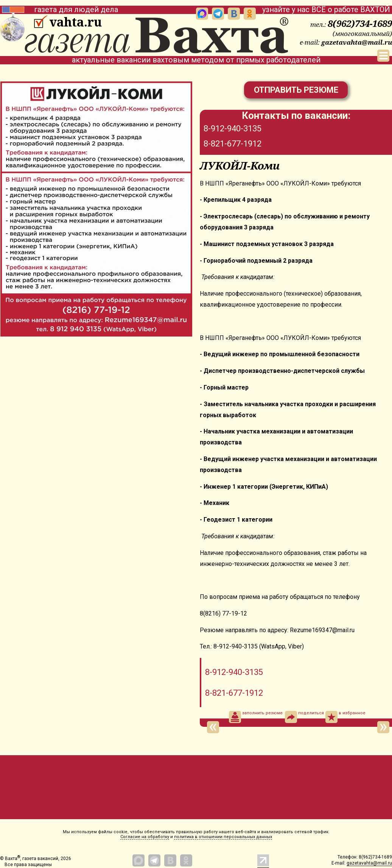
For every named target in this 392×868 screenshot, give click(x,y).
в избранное (345, 717)
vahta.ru (75, 22)
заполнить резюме (256, 717)
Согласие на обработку (145, 837)
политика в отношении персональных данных (223, 837)
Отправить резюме (296, 90)
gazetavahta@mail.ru (357, 42)
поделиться (304, 717)
